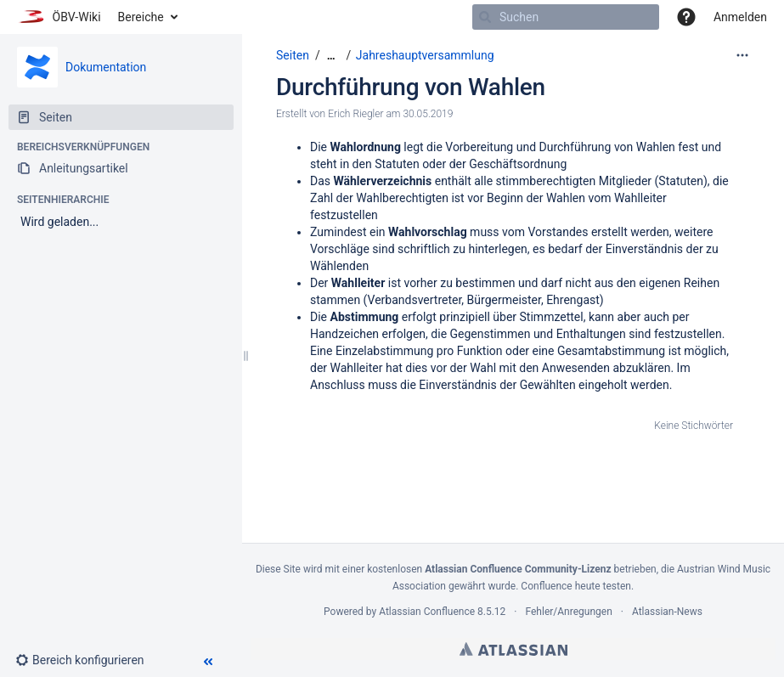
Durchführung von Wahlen (411, 87)
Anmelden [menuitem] (740, 17)
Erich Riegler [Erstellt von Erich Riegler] (355, 114)
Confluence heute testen (576, 586)
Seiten (293, 55)
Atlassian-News (667, 612)
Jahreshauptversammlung (425, 55)
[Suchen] (485, 17)
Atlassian (513, 649)
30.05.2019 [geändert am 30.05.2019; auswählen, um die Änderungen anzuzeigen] (428, 114)
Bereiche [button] (141, 17)
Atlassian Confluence (427, 612)
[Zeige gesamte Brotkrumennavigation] (331, 56)
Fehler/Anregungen (569, 612)
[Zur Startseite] (59, 17)
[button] (686, 17)
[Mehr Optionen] (742, 55)
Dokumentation (106, 67)
